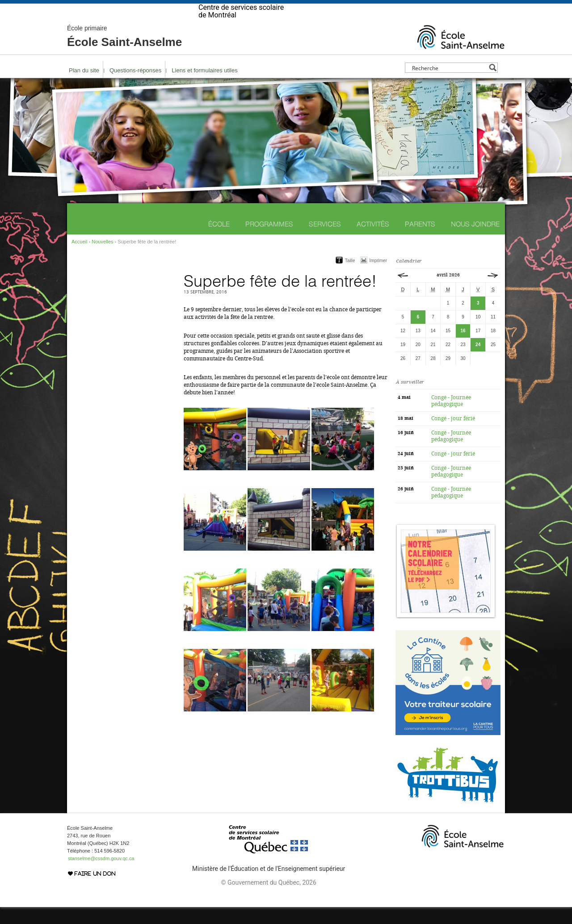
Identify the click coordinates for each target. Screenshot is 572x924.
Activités (373, 241)
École (219, 241)
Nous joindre (475, 241)
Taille (350, 278)
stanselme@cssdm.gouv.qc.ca (101, 875)
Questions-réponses (135, 87)
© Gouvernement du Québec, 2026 (268, 899)
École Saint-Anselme (124, 54)
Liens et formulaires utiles (204, 87)
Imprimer (378, 278)
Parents (420, 241)
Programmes (269, 241)
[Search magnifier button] (493, 85)
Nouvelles (102, 259)
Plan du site (84, 87)
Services (325, 241)
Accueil (79, 259)
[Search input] (449, 85)
